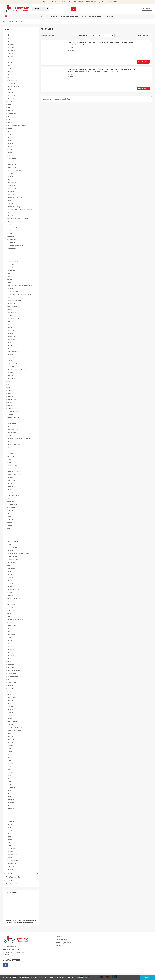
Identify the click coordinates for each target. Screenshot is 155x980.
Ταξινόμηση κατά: (84, 36)
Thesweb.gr (31, 977)
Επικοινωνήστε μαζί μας (64, 943)
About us (59, 937)
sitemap (59, 946)
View (139, 36)
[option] (21, 911)
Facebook (5, 965)
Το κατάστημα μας (62, 940)
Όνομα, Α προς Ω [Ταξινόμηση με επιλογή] (97, 36)
